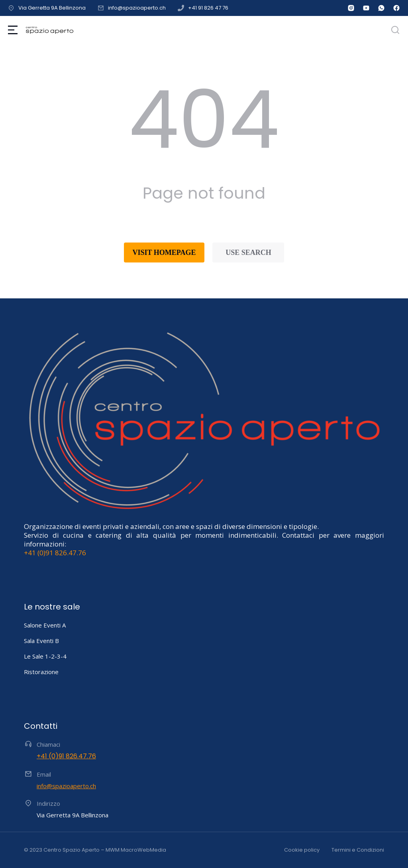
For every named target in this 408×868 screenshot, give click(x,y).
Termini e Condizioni (358, 850)
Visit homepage (164, 253)
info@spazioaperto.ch (137, 8)
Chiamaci (48, 744)
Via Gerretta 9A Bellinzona (52, 8)
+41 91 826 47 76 (208, 8)
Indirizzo (48, 803)
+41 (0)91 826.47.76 (55, 553)
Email (44, 774)
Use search (248, 253)
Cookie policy (302, 850)
